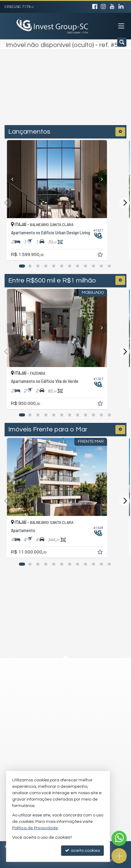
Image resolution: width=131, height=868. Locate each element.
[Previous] (16, 179)
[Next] (115, 179)
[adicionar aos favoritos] (118, 256)
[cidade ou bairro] (53, 94)
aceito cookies (82, 850)
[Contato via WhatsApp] (119, 838)
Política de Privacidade (35, 828)
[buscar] (105, 94)
